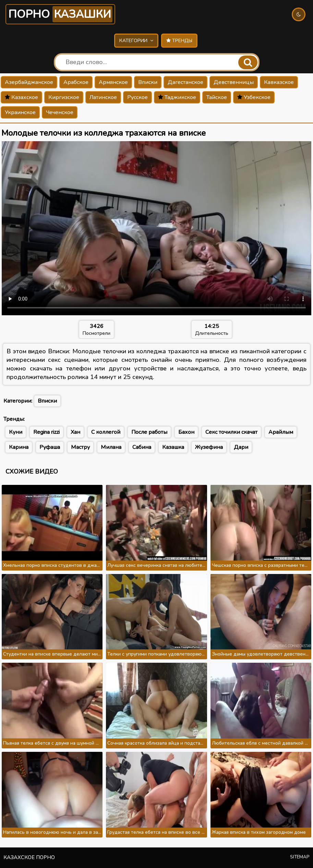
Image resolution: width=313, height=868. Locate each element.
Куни (16, 432)
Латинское (103, 97)
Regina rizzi (46, 432)
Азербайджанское (29, 82)
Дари (241, 447)
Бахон (186, 432)
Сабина (142, 447)
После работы (149, 432)
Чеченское (60, 112)
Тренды (179, 41)
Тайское (217, 97)
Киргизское (64, 97)
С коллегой (106, 432)
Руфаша (50, 447)
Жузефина (209, 447)
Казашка (173, 447)
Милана (111, 447)
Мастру (80, 447)
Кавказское (279, 82)
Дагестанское (185, 82)
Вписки (148, 82)
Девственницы (234, 82)
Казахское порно (29, 857)
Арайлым (281, 432)
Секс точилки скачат (231, 432)
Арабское (76, 82)
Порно (60, 14)
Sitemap (300, 857)
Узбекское (254, 97)
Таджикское (177, 97)
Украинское (20, 112)
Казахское (21, 97)
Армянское (113, 82)
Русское (137, 97)
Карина (19, 447)
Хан (75, 432)
